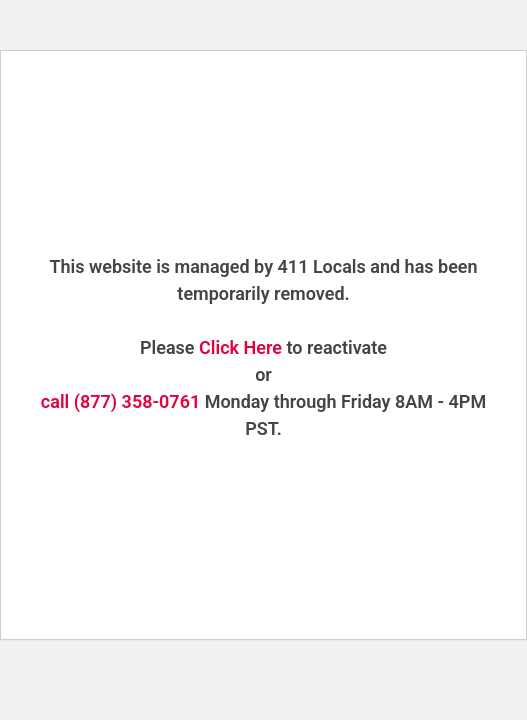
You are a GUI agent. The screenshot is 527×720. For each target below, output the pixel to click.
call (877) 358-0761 (120, 401)
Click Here (240, 347)
